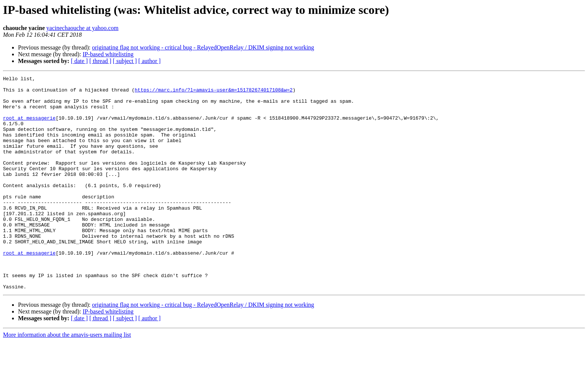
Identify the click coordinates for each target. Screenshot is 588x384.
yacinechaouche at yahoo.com (82, 28)
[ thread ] (100, 61)
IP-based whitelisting (108, 54)
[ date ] (79, 61)
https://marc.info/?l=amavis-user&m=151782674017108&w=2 (214, 93)
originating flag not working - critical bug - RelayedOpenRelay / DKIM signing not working (203, 47)
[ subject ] (125, 61)
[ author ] (150, 61)
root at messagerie (29, 127)
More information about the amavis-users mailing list (67, 377)
